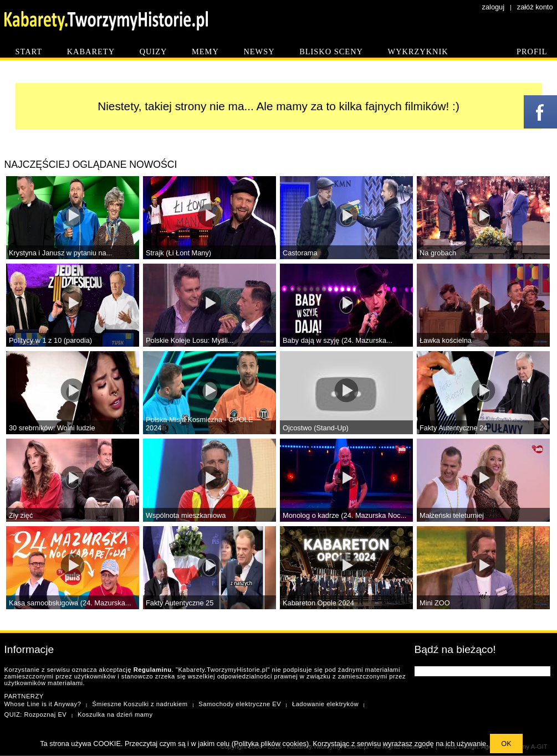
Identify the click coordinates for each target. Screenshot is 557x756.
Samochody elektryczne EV (240, 704)
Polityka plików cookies (270, 744)
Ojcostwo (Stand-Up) (316, 428)
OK (506, 744)
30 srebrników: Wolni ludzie (52, 428)
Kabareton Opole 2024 (318, 603)
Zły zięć (21, 515)
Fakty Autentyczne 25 (180, 603)
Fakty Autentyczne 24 (453, 428)
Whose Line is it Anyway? (43, 704)
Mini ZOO (435, 603)
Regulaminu (153, 670)
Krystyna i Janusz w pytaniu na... (60, 253)
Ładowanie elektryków (325, 704)
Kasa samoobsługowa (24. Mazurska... (70, 603)
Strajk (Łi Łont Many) (178, 253)
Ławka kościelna (446, 340)
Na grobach (438, 253)
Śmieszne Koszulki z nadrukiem (140, 704)
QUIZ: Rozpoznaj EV (36, 714)
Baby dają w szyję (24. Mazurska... (338, 340)
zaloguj (494, 7)
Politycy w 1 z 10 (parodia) (50, 340)
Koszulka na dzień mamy (115, 714)
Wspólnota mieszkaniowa (186, 515)
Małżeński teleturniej (452, 515)
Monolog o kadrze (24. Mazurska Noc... (344, 515)
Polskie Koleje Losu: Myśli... (190, 340)
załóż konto (535, 7)
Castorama (300, 253)
